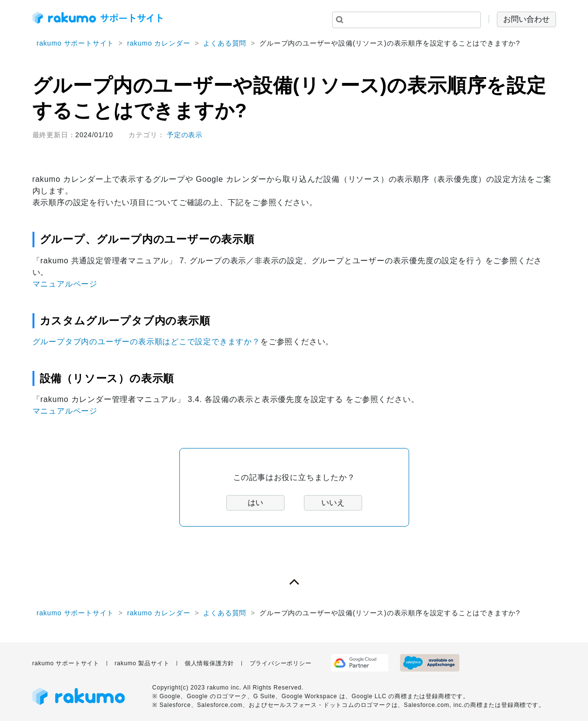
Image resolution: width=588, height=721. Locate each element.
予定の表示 (185, 135)
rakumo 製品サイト (142, 663)
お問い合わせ (526, 19)
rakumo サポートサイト (76, 43)
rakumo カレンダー (159, 43)
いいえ (333, 503)
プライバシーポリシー (281, 663)
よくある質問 (225, 43)
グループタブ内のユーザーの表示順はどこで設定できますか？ (146, 342)
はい (255, 503)
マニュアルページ (65, 284)
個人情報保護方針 (209, 663)
